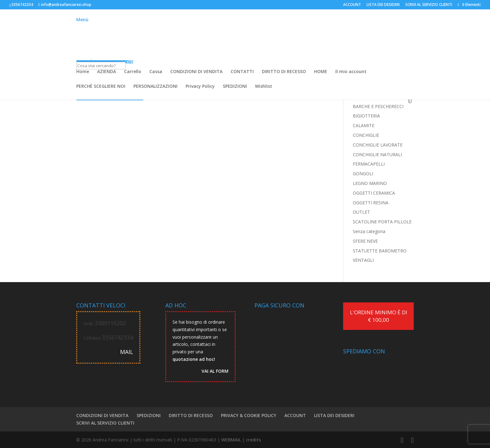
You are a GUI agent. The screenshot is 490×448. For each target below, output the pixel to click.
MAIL (127, 352)
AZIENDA (107, 72)
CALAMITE (364, 125)
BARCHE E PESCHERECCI (378, 106)
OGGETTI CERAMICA (374, 193)
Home (83, 72)
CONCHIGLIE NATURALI (377, 154)
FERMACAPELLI (369, 164)
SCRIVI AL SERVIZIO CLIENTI (429, 5)
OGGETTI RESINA (371, 203)
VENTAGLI (363, 260)
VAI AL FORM (215, 371)
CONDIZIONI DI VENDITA (196, 72)
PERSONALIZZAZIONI (155, 87)
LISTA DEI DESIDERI (383, 5)
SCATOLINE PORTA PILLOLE (382, 222)
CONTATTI (242, 72)
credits (253, 440)
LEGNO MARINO (370, 183)
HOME (321, 72)
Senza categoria (369, 231)
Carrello (133, 72)
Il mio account (351, 72)
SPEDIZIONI (235, 87)
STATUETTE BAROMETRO (380, 251)
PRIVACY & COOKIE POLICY (249, 415)
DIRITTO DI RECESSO (284, 72)
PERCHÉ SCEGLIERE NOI (101, 87)
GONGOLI (363, 174)
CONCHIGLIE (366, 135)
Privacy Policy (200, 87)
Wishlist (264, 87)
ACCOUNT (352, 5)
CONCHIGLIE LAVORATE (378, 145)
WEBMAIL (231, 440)
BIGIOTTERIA (366, 116)
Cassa (156, 72)
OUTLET (361, 212)
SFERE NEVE (365, 241)
